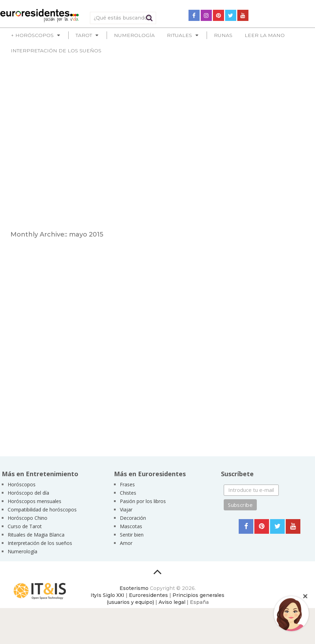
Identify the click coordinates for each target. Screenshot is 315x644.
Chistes (128, 493)
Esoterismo (134, 588)
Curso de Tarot (25, 526)
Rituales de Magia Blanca (36, 535)
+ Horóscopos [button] (32, 35)
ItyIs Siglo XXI (107, 595)
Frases (127, 484)
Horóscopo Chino (28, 518)
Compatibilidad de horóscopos (42, 510)
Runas (223, 35)
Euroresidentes (148, 595)
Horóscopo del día (28, 493)
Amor (126, 543)
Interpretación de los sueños (56, 51)
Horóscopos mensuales (34, 501)
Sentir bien (132, 535)
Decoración (133, 518)
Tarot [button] (84, 35)
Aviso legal (172, 602)
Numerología (134, 35)
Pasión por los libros (143, 501)
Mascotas (131, 526)
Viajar (126, 510)
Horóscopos (22, 484)
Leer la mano (265, 35)
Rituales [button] (179, 35)
